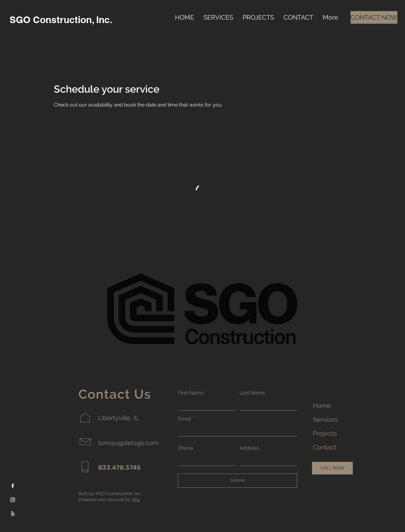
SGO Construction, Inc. (61, 20)
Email (185, 419)
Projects (325, 433)
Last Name (252, 393)
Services (325, 419)
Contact (325, 447)
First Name (191, 393)
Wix (136, 499)
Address (249, 448)
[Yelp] (13, 514)
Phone (186, 448)
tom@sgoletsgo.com (128, 443)
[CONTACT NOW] (374, 17)
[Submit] (237, 481)
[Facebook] (13, 486)
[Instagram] (13, 500)
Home (322, 406)
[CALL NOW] (332, 468)
